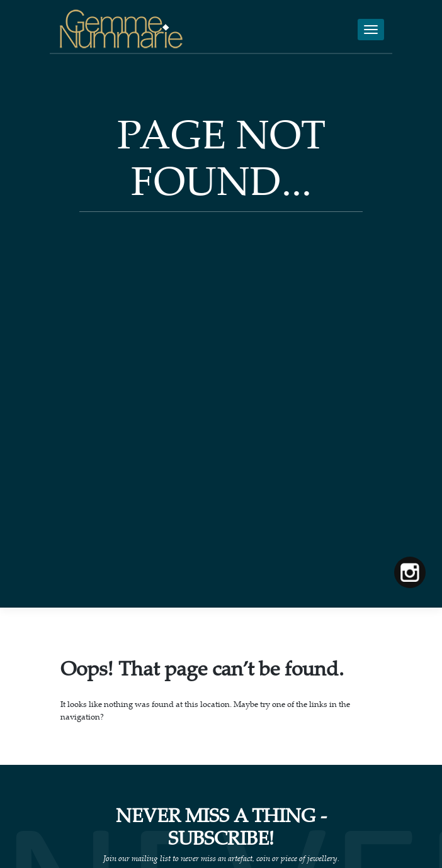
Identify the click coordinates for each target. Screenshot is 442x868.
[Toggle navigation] (371, 30)
